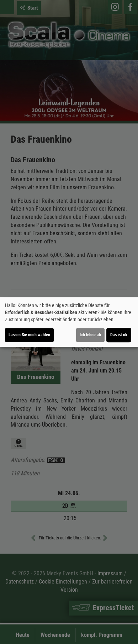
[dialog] (69, 322)
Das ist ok (119, 335)
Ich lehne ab (90, 335)
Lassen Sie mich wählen (29, 335)
